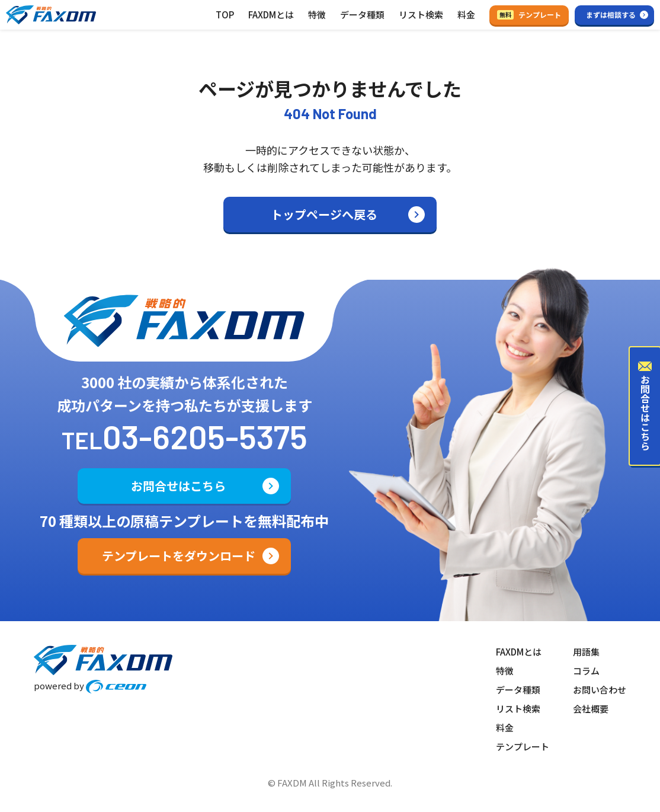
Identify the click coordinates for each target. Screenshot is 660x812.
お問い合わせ (600, 690)
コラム (586, 671)
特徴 (317, 15)
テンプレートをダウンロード (179, 556)
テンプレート (529, 15)
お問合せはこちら (178, 486)
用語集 (586, 652)
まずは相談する (611, 15)
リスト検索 (421, 15)
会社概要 (591, 709)
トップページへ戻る (324, 214)
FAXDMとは (271, 15)
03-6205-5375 (205, 436)
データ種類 (362, 15)
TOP (225, 15)
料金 (466, 15)
